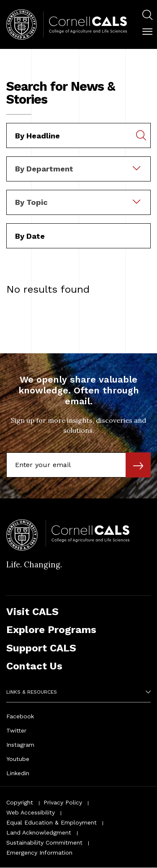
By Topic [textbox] (31, 202)
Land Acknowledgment (39, 832)
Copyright (20, 802)
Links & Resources (32, 692)
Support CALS (41, 648)
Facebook (20, 716)
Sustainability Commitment (44, 842)
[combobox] (78, 162)
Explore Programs (51, 629)
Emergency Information (39, 853)
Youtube (18, 759)
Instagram (20, 745)
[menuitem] (147, 16)
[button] (147, 32)
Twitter (16, 730)
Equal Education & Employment (51, 822)
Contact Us (34, 666)
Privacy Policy (63, 802)
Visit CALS (32, 611)
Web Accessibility (31, 812)
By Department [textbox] (44, 169)
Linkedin (18, 773)
